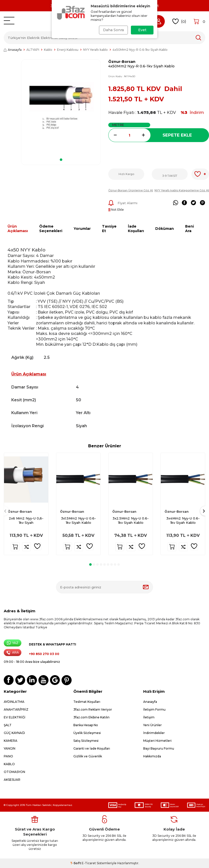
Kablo (48, 50)
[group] (61, 107)
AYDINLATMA (14, 702)
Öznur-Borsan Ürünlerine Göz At (131, 190)
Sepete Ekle (177, 135)
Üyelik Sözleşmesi (87, 733)
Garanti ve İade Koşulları (92, 748)
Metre (118, 125)
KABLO (9, 764)
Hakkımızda (152, 756)
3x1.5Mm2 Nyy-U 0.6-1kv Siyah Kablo (79, 520)
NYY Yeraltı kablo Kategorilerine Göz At (182, 190)
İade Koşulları (136, 229)
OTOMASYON (14, 772)
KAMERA (11, 741)
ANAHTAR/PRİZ (16, 709)
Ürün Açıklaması (18, 229)
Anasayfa (13, 50)
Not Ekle (116, 210)
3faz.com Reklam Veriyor (93, 709)
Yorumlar (82, 229)
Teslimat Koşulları (87, 702)
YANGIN (10, 748)
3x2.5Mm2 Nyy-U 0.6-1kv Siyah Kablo (131, 520)
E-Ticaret (89, 863)
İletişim (149, 717)
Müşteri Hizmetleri (157, 741)
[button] (61, 160)
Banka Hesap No (86, 725)
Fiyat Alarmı (123, 203)
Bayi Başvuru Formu (159, 748)
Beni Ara (190, 229)
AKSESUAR (12, 780)
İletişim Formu (154, 709)
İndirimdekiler (154, 733)
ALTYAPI (33, 50)
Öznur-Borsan (122, 62)
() (179, 21)
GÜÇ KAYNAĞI (14, 733)
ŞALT (8, 725)
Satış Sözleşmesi (86, 741)
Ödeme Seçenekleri (51, 229)
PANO (8, 756)
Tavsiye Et (109, 229)
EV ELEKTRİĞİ (15, 717)
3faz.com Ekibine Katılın (91, 717)
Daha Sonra (113, 30)
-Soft (76, 863)
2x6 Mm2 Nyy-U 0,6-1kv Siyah (26, 520)
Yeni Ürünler (152, 725)
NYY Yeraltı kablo (95, 50)
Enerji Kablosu (68, 50)
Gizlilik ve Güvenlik (88, 756)
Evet (142, 30)
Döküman (165, 229)
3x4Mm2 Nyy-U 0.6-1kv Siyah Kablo (183, 520)
